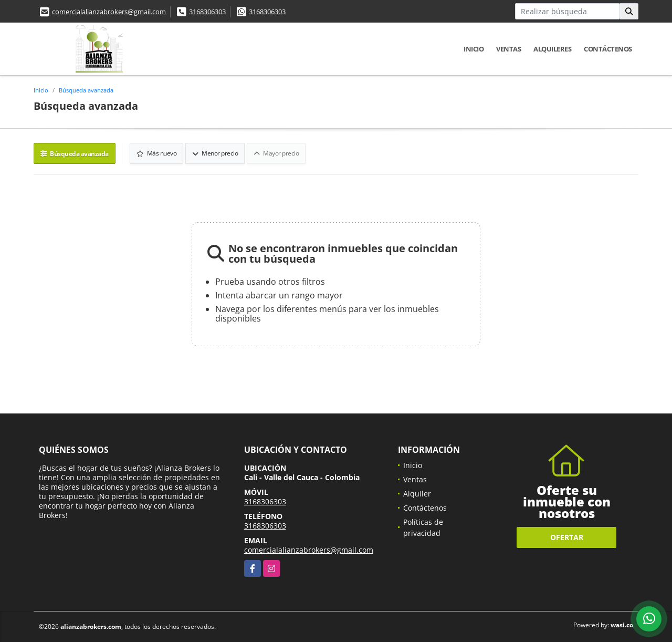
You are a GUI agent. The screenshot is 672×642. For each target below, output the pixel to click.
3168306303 (207, 12)
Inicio (474, 49)
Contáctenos (608, 49)
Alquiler (417, 494)
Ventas (508, 49)
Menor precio (215, 153)
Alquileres (552, 49)
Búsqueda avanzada (86, 90)
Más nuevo (157, 153)
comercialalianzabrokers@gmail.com (109, 12)
